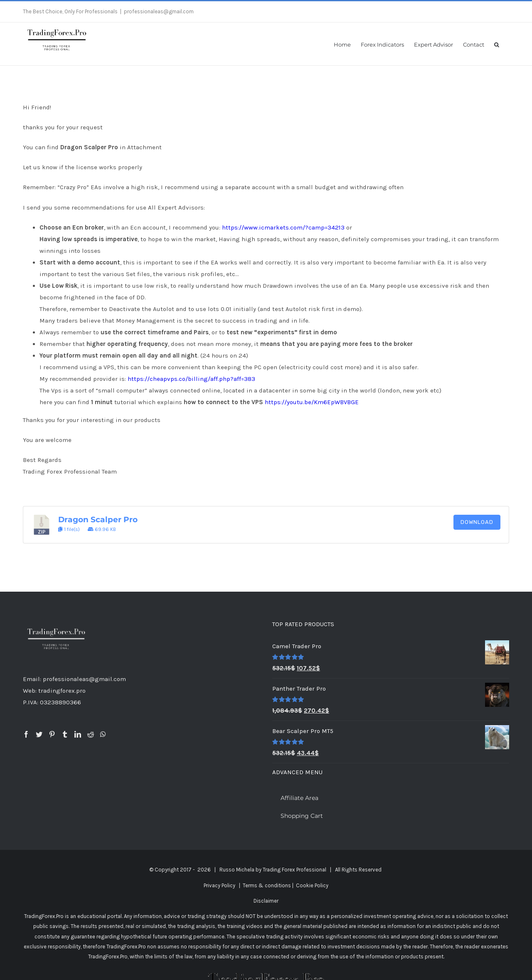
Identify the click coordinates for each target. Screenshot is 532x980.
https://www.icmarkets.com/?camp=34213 (283, 227)
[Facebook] (26, 734)
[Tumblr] (65, 734)
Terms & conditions (267, 885)
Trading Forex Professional (294, 870)
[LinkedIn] (78, 734)
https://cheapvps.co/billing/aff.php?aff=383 (191, 379)
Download (477, 522)
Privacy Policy (219, 885)
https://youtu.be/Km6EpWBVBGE (312, 402)
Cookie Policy (312, 885)
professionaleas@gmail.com (159, 11)
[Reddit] (91, 734)
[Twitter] (39, 734)
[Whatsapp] (103, 734)
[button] (497, 44)
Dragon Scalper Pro (98, 520)
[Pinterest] (52, 734)
